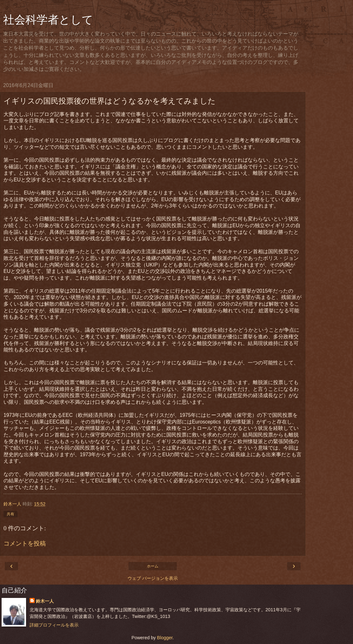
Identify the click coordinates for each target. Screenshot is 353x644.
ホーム (153, 566)
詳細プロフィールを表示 (54, 625)
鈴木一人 (45, 601)
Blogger (165, 638)
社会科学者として (48, 20)
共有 (10, 514)
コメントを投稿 (25, 543)
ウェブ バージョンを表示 (153, 578)
